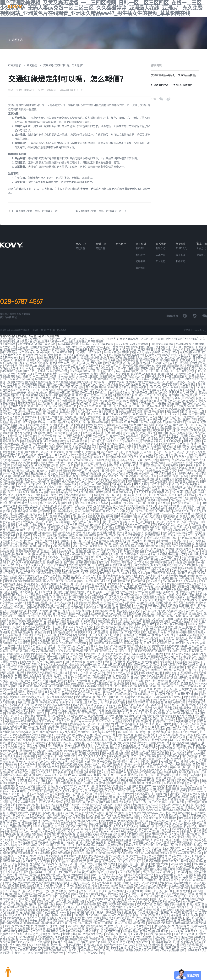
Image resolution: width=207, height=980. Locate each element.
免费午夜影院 (99, 377)
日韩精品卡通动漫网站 (159, 883)
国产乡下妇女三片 (76, 372)
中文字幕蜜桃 (158, 655)
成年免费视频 (153, 735)
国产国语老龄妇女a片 (187, 481)
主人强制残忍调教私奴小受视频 (127, 359)
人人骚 (93, 779)
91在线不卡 (132, 551)
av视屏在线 (183, 608)
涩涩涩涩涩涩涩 (47, 774)
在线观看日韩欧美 (148, 694)
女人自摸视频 (192, 834)
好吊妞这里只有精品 (141, 520)
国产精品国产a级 (130, 401)
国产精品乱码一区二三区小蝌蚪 (23, 802)
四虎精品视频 (152, 782)
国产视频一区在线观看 (176, 831)
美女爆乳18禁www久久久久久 (184, 580)
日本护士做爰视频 (83, 880)
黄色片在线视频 (151, 691)
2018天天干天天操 (54, 797)
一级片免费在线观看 (21, 624)
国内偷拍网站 (46, 440)
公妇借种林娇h (193, 478)
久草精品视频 (147, 406)
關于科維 (145, 6)
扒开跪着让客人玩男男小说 (97, 694)
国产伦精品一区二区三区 (186, 582)
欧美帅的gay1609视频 (189, 764)
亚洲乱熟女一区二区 (62, 427)
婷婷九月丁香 (148, 551)
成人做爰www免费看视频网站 (53, 699)
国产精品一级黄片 (117, 445)
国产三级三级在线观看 (164, 473)
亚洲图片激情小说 (91, 421)
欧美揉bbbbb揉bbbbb (95, 362)
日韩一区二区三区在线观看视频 (38, 888)
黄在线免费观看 (59, 429)
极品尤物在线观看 (187, 598)
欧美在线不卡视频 (93, 696)
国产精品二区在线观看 (92, 385)
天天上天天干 (172, 416)
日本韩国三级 (165, 683)
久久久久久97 (18, 743)
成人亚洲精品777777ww (142, 621)
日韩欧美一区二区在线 (36, 929)
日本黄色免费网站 (86, 707)
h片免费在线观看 (174, 624)
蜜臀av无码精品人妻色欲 (146, 357)
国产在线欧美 (106, 626)
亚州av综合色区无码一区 (82, 383)
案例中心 (127, 6)
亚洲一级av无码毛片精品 (104, 354)
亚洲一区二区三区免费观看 (152, 494)
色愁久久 (122, 699)
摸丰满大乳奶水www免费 (57, 657)
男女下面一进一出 (110, 569)
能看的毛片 (39, 424)
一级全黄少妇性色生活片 (102, 372)
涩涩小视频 (14, 388)
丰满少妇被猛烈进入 (134, 569)
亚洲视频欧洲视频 (107, 564)
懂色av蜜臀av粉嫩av (17, 795)
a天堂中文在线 (135, 533)
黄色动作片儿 (182, 517)
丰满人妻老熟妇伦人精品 (39, 769)
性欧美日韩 (47, 504)
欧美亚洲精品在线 (158, 499)
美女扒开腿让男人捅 (119, 657)
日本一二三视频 (83, 504)
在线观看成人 (9, 458)
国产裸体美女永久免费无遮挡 (32, 642)
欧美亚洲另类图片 (109, 893)
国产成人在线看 (147, 683)
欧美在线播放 (89, 567)
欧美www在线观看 (82, 611)
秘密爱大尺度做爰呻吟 (101, 515)
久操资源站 (24, 533)
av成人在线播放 (140, 349)
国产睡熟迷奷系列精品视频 (79, 564)
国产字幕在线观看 (62, 357)
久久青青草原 (87, 408)
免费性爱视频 (26, 349)
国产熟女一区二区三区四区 (63, 388)
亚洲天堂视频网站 (146, 872)
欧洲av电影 (51, 377)
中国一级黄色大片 (53, 437)
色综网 (170, 546)
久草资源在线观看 (18, 761)
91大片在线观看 (170, 504)
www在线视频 (177, 411)
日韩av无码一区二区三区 (177, 489)
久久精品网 (123, 642)
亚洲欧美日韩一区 (63, 857)
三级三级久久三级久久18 (104, 442)
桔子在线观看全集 (77, 354)
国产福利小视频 (108, 383)
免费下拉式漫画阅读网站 (87, 476)
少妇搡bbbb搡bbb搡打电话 (175, 611)
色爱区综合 (39, 434)
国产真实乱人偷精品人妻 (47, 564)
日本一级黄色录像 (106, 634)
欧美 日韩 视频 (64, 504)
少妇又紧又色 (156, 916)
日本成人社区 (111, 401)
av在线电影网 (43, 372)
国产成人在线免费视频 (96, 805)
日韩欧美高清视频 (81, 771)
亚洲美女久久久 (24, 494)
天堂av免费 (142, 419)
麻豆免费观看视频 (93, 434)
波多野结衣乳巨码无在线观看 (122, 595)
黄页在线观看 (35, 808)
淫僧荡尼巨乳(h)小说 (71, 411)
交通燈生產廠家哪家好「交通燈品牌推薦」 (173, 81)
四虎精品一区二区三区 (184, 499)
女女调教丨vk (87, 484)
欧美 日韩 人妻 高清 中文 (133, 730)
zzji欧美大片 (128, 512)
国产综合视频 (164, 372)
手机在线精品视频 (195, 450)
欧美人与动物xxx (38, 395)
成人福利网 (24, 463)
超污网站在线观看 (35, 370)
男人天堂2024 (40, 753)
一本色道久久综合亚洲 (29, 758)
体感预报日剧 (50, 364)
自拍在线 (45, 756)
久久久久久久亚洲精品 (178, 362)
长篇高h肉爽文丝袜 (155, 665)
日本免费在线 (137, 784)
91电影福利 (103, 484)
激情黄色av (71, 595)
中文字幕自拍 (131, 434)
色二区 (170, 432)
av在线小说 (90, 828)
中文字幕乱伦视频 (191, 465)
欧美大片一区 (67, 458)
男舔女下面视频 (32, 416)
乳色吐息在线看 (125, 872)
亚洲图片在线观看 (71, 916)
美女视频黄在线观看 (178, 906)
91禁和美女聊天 (30, 660)
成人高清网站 (8, 631)
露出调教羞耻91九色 (160, 626)
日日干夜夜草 (43, 587)
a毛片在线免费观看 (165, 797)
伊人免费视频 (152, 585)
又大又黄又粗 (38, 512)
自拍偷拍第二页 (122, 577)
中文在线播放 (97, 445)
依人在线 (133, 924)
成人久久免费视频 (119, 608)
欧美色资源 (59, 691)
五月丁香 (109, 432)
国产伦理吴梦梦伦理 (16, 859)
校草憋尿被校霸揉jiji (138, 473)
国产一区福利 (74, 691)
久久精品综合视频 (191, 743)
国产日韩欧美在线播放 (131, 735)
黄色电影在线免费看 (19, 585)
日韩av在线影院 (46, 719)
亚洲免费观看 (180, 660)
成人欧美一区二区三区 (138, 522)
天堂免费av (153, 359)
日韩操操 (199, 924)
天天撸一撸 (43, 432)
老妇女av (190, 857)
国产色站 (34, 751)
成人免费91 (154, 577)
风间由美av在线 (108, 932)
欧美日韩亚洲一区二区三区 (98, 624)
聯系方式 (160, 253)
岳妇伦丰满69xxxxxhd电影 (16, 564)
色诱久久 (54, 473)
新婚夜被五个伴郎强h (98, 787)
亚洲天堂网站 (76, 359)
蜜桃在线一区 (108, 403)
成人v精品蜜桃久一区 (79, 551)
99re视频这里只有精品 (154, 393)
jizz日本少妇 (80, 489)
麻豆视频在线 (39, 473)
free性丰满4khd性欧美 (148, 587)
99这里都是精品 (61, 655)
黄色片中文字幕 (180, 849)
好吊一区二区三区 (111, 370)
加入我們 (160, 266)
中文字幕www (125, 870)
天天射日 (127, 580)
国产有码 (20, 901)
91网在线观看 (159, 437)
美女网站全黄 (134, 385)
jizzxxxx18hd (63, 440)
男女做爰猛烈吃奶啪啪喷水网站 (23, 577)
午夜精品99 (18, 613)
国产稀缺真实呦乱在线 (33, 862)
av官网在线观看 (164, 922)
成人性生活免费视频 (60, 476)
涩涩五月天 (82, 862)
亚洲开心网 (155, 390)
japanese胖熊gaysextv (119, 696)
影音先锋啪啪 (33, 437)
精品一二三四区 (44, 935)
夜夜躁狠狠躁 (132, 732)
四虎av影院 (77, 730)
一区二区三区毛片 (165, 520)
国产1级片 (48, 722)
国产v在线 (18, 385)
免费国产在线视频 (38, 694)
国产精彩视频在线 (11, 929)
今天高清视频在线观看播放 (93, 922)
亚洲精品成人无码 (191, 437)
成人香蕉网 (164, 502)
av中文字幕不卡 (158, 865)
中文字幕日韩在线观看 (142, 888)
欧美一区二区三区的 (40, 408)
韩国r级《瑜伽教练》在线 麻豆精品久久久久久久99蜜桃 (162, 403)
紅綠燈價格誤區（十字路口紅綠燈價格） (174, 91)
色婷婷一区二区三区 (176, 681)
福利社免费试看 (106, 896)
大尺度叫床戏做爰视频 (20, 852)
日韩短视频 (128, 494)
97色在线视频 (163, 528)
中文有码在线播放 (161, 862)
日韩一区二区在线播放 (18, 826)
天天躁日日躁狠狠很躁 (127, 686)
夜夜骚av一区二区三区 (161, 792)
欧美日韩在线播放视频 (163, 722)
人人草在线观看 (193, 486)
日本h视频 (31, 766)
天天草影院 (7, 709)
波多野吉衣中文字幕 (183, 647)
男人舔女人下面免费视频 (103, 600)
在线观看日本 (143, 870)
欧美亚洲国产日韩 (91, 841)
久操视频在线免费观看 (132, 701)
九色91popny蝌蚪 (96, 719)
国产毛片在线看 (37, 932)
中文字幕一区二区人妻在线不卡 (147, 424)
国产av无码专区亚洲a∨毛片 (100, 486)
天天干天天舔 (157, 603)
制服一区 (167, 525)
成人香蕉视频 (62, 517)
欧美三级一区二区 (81, 642)
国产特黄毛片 (51, 670)
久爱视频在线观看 (51, 401)
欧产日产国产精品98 (30, 484)
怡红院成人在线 (150, 351)
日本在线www (48, 489)
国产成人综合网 (156, 380)
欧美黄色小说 (188, 364)
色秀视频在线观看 (56, 795)
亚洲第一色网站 (75, 631)
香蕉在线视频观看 (190, 357)
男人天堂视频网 (173, 486)
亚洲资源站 (109, 398)
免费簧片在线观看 (185, 694)
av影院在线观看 (166, 406)
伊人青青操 (66, 603)
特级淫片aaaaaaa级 (93, 712)
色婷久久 (15, 442)
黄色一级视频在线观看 (13, 569)
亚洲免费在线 (71, 914)
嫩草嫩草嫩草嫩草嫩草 (45, 603)
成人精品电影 (185, 530)
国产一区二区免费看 (169, 867)
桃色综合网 (158, 463)
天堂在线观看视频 (58, 375)
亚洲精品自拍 (133, 725)
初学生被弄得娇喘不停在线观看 (20, 714)
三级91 (121, 896)
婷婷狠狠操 (41, 745)
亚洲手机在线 (126, 634)
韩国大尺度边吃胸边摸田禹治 (161, 535)
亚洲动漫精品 (92, 691)
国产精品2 (78, 440)
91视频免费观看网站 (32, 398)
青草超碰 (93, 429)
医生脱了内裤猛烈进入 (46, 732)
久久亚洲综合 (197, 567)
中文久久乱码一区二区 (147, 484)
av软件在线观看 (39, 367)
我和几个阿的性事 (112, 548)
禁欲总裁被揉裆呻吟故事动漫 (146, 769)
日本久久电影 (28, 440)
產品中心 (109, 6)
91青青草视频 (8, 652)
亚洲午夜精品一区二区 (26, 354)
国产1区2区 (190, 740)
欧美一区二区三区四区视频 (112, 408)
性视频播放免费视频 (35, 359)
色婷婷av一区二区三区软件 (160, 385)
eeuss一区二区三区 (87, 380)
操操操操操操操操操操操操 (129, 652)
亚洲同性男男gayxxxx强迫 (15, 605)
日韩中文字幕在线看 (162, 349)
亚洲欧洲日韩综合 (143, 411)
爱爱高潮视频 (195, 370)
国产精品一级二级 (96, 359)
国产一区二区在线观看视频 (145, 408)
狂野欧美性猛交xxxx (88, 548)
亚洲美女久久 (38, 818)
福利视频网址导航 (32, 442)
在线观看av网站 (116, 582)
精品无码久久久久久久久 (47, 556)
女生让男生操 (109, 517)
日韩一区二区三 (58, 686)
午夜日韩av (7, 865)
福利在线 (68, 572)
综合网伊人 (60, 909)
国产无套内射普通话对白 (155, 924)
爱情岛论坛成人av (26, 390)
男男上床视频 (184, 800)
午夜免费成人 (119, 769)
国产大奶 (55, 704)
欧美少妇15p (198, 779)
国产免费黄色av (173, 857)
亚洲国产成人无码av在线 (187, 880)
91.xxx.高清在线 (39, 849)
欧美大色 (119, 862)
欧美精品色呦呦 (166, 670)
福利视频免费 (184, 349)
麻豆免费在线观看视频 (183, 421)
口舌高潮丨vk (88, 349)
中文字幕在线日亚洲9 (88, 644)
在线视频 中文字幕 (131, 758)
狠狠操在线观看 (118, 390)
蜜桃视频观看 (125, 704)
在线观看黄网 (63, 585)
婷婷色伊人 (158, 810)
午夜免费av (112, 774)
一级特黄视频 (139, 416)
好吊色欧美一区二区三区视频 (121, 598)
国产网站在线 (97, 756)
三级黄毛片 (24, 556)
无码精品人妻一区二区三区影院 (136, 510)
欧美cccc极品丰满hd (80, 867)
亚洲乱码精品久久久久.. (131, 380)
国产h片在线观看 (196, 927)
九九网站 (167, 408)
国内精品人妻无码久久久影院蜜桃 (162, 442)
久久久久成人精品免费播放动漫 (108, 481)
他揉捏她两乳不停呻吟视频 (98, 678)
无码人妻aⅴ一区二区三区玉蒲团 (83, 432)
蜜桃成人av (102, 468)
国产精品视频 (129, 893)
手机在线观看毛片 (157, 548)
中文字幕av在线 (175, 463)
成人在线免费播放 (119, 377)
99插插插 (198, 349)
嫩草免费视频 (169, 730)
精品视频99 (165, 621)
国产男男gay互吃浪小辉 (14, 499)
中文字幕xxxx (49, 458)
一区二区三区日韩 (177, 380)
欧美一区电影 (171, 735)
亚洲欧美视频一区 (159, 787)
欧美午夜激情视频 (43, 839)
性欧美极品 (11, 688)
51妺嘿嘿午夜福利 (12, 375)
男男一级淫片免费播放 (116, 416)
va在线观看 (69, 704)
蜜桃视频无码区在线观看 (65, 766)
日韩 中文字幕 (10, 735)
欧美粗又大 (56, 367)
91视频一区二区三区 (106, 867)
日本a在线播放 (155, 714)
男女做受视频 (155, 854)
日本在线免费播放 (116, 813)
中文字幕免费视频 (177, 836)
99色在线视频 (188, 388)
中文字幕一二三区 (101, 883)
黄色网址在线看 (19, 543)
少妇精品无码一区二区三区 (167, 383)
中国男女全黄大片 (75, 437)
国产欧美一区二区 (60, 395)
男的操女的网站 (139, 738)
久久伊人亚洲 (116, 935)
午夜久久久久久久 (51, 751)
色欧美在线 (165, 476)
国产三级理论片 (42, 787)
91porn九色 (27, 372)
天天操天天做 (138, 626)
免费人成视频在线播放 (64, 717)
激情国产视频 (50, 662)
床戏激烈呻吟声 (147, 885)
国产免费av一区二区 (44, 826)
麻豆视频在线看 (22, 535)
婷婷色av (10, 717)
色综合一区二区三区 (98, 769)
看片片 (149, 662)
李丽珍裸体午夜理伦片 (118, 561)
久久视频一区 (91, 370)
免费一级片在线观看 (60, 652)
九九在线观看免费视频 (78, 629)
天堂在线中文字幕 (152, 681)
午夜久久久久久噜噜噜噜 (173, 841)
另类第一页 (29, 810)
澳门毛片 (18, 766)
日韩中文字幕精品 (57, 561)
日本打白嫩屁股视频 (72, 390)
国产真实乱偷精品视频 (184, 813)
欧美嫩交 (163, 644)
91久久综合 (161, 398)
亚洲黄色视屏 (123, 808)
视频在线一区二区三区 (156, 613)
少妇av (153, 450)
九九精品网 (47, 740)
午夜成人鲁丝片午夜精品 (60, 546)
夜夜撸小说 (133, 629)
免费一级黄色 (181, 476)
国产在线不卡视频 (35, 375)
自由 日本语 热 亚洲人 (182, 494)
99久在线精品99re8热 (105, 528)
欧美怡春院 (115, 847)
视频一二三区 (122, 782)
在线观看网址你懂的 (39, 691)
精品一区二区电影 (75, 367)
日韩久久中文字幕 (35, 421)
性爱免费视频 (8, 818)
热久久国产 (169, 530)
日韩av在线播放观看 (19, 844)
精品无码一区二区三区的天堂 (136, 528)
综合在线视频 (23, 696)
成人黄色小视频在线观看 (86, 748)
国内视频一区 (76, 795)
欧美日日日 (153, 504)
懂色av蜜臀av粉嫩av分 (21, 517)
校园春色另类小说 (163, 709)
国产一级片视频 (115, 351)
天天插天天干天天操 (94, 891)
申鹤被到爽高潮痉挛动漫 (42, 600)
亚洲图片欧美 (68, 473)
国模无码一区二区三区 (149, 634)
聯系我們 (163, 6)
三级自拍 (23, 598)
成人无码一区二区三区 (188, 683)
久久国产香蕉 (70, 522)
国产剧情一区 (66, 888)
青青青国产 (134, 481)
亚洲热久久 (34, 364)
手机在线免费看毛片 (132, 455)
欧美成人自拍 (49, 548)
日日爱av (195, 660)
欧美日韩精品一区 (29, 458)
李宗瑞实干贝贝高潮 (67, 499)
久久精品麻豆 (8, 349)
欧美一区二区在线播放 (88, 572)
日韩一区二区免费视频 (115, 520)
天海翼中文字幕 (60, 642)
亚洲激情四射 (97, 784)
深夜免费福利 (95, 367)
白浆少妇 (104, 559)
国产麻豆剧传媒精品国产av (139, 370)
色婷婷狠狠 (132, 351)
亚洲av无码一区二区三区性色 (96, 849)
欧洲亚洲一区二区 (77, 471)
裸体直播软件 (134, 761)
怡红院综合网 (100, 637)
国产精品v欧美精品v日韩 (118, 525)
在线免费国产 (94, 603)
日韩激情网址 (51, 414)
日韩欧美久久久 (90, 388)
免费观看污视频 (68, 497)
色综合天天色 (149, 476)
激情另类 (163, 434)
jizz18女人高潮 (18, 408)
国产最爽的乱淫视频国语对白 (54, 460)
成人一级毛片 (171, 390)
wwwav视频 (83, 528)
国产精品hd (138, 878)
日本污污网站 (28, 883)
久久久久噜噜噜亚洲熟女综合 (60, 484)
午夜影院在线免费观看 (147, 525)
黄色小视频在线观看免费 (27, 847)
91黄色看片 (27, 383)
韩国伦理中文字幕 (115, 834)
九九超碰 (83, 670)
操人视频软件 (30, 403)
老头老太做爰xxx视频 (191, 561)
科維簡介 (140, 253)
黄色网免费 (44, 357)
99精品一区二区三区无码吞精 (118, 478)
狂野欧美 (80, 357)
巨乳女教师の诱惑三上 (79, 494)
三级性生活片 (86, 681)
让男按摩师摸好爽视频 (151, 543)
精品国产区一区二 (174, 712)
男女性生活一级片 (40, 655)
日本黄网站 (195, 621)
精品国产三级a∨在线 (168, 595)
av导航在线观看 (115, 546)
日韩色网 (93, 507)
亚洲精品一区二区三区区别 (50, 383)
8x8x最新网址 (59, 592)
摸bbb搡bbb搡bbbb (171, 450)
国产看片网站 (140, 875)
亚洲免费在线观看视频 (113, 621)
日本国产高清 (64, 608)
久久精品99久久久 (26, 478)
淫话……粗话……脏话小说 (63, 463)
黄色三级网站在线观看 (88, 510)
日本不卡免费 (114, 929)
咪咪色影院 (144, 367)
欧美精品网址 (67, 548)
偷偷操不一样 (162, 662)
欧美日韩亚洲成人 (33, 815)
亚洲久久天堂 (111, 455)
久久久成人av (117, 592)
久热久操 (23, 351)
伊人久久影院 (53, 572)
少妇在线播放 (71, 401)
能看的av (53, 764)
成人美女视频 (54, 844)
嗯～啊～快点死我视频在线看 (40, 644)
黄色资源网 (46, 714)
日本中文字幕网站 (80, 592)
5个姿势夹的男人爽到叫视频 (80, 751)
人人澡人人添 (164, 802)
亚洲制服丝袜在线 (86, 533)
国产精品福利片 (130, 476)
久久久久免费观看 (43, 535)
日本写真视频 (81, 649)
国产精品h (144, 517)
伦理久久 (160, 657)
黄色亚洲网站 (48, 626)
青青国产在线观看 (192, 657)
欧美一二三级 (192, 502)
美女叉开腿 (128, 668)
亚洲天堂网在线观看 (65, 385)
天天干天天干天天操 (28, 548)
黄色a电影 (128, 611)
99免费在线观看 (42, 605)
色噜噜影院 (121, 901)
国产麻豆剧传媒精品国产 (60, 491)
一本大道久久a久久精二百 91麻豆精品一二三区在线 (94, 725)
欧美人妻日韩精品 (188, 859)
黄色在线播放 (18, 932)
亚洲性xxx (192, 678)
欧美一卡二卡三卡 (86, 888)
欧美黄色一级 (171, 587)
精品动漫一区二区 (20, 424)
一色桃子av (53, 818)
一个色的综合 (63, 924)
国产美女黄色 (15, 507)
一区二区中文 (89, 766)
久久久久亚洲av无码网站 (117, 802)
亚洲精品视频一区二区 (158, 834)
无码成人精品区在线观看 (117, 662)
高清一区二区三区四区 (126, 393)
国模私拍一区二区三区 (164, 556)
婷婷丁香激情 (170, 388)
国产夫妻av (14, 403)
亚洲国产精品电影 (112, 732)
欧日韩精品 (48, 608)
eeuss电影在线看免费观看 (170, 675)
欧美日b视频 (62, 538)
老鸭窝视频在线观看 (16, 665)
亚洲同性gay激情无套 (38, 551)
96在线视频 (8, 548)
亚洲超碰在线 (71, 450)
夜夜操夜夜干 (108, 380)
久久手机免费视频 (185, 408)
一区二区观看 (145, 512)
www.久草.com (67, 738)
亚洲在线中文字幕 (70, 678)
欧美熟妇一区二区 (132, 717)
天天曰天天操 (174, 440)
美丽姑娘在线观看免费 (89, 598)
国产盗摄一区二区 (184, 427)
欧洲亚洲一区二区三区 (107, 494)
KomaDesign (200, 335)
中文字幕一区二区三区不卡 (185, 398)
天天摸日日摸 (64, 447)
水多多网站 (174, 655)
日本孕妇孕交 (192, 383)
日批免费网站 (28, 805)
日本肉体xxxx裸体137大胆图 (158, 629)
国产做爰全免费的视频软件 (125, 751)
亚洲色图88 (74, 434)
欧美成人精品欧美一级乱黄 (160, 818)
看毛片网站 (39, 533)
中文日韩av (83, 398)
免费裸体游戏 (18, 893)
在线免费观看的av (38, 621)
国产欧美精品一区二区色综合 (18, 357)
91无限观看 (82, 554)
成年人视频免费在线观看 (102, 865)
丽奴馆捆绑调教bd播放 (61, 533)
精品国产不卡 (50, 613)
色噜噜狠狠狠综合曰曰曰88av (69, 419)
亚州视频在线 (138, 499)
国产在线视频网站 (40, 859)
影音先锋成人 (111, 476)
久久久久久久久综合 (91, 595)
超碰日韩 (193, 551)
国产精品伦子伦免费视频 (70, 935)
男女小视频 (42, 852)
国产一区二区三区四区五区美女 (187, 452)
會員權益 (201, 260)
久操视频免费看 (182, 528)
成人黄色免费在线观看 (111, 828)
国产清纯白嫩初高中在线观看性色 (105, 909)
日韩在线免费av (176, 592)
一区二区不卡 (94, 357)
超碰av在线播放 (193, 440)
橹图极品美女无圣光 (19, 875)
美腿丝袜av (101, 764)
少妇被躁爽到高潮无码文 (171, 370)
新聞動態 (181, 6)
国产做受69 (60, 828)
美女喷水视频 (135, 834)
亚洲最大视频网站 (48, 390)
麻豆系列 (178, 502)
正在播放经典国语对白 (85, 699)
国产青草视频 (179, 662)
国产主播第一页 (52, 416)
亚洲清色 (117, 714)
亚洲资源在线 (89, 789)
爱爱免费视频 (46, 406)
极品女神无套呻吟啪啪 (164, 561)
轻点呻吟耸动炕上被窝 (28, 414)
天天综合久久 (160, 367)
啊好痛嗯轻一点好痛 (115, 740)
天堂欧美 (45, 419)
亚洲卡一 (48, 701)
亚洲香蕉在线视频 (40, 510)
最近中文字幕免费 (75, 823)
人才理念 (160, 260)
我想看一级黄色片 (46, 349)
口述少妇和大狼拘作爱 (91, 351)
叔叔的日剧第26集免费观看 (77, 821)
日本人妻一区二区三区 (154, 452)
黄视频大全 (200, 751)
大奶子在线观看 (126, 471)
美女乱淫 (196, 476)
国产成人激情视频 (88, 403)
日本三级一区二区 (162, 517)
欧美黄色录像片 (48, 362)
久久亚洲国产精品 (126, 427)
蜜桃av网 (165, 460)
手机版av (196, 522)
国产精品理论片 (47, 919)
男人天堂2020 (194, 865)
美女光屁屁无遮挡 (27, 489)
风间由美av (86, 764)
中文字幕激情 (131, 364)
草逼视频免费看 (169, 364)
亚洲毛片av (40, 476)
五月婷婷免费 (127, 600)
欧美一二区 (29, 719)
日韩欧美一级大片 (155, 497)
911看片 (10, 758)
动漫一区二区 (81, 543)
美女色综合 (97, 543)
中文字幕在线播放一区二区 (120, 367)
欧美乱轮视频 (126, 486)
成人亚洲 (136, 766)
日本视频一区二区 (158, 421)
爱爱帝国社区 (9, 637)
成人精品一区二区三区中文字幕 (84, 525)
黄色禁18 (20, 364)
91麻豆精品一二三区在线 (15, 673)
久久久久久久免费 (114, 473)
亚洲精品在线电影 (108, 605)
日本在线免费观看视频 (134, 603)
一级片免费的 (126, 440)
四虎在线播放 (181, 372)
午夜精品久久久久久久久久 (74, 836)
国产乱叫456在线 (17, 618)
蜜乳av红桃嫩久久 (192, 649)
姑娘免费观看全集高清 (146, 678)
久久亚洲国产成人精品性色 (46, 450)
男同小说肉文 (198, 372)
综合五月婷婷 (197, 717)
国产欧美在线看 (140, 541)
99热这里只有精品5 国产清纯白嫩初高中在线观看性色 (142, 559)
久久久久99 (152, 605)
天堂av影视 (194, 445)
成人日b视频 (118, 629)
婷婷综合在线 (171, 465)
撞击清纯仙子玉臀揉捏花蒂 (171, 538)
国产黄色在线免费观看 (111, 916)
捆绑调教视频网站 (40, 649)
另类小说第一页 (140, 556)
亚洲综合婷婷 (167, 598)
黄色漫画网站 (20, 510)
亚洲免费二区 (58, 852)
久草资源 (23, 522)
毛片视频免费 (190, 595)
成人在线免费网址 (96, 390)
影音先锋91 (19, 427)
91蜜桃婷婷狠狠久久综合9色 (33, 717)
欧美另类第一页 (58, 359)
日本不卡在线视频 (129, 372)
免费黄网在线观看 (196, 712)
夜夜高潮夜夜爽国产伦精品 (90, 657)
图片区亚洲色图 (75, 452)
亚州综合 (132, 857)
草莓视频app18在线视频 (137, 709)
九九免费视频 (23, 434)
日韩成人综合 (170, 901)
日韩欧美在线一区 (151, 465)
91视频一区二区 (74, 859)
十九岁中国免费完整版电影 (41, 707)
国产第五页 (112, 543)
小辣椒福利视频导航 (68, 393)
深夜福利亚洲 (125, 644)
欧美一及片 (114, 719)
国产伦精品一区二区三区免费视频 (102, 364)
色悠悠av (45, 354)
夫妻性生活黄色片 (38, 574)
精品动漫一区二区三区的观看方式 (80, 732)
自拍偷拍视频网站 (188, 520)
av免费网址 (172, 839)
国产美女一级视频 (154, 836)
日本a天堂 (135, 445)
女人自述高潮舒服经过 (174, 605)
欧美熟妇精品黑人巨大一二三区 (117, 779)
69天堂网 (128, 502)
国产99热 (121, 515)
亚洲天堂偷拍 (136, 504)
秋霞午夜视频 (104, 491)
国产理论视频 (147, 427)
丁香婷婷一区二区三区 (94, 450)
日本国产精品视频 (117, 756)
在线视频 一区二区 (38, 681)
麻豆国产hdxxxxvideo (194, 634)
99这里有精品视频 (100, 489)
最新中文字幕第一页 (65, 408)
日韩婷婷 (115, 922)
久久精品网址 (18, 694)
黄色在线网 (76, 616)
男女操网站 (118, 857)
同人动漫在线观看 (113, 852)
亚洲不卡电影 (109, 701)
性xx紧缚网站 (48, 403)
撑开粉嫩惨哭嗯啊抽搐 (96, 424)
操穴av (107, 419)
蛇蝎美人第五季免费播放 (86, 517)
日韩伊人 (42, 471)
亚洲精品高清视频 (87, 559)
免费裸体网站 (93, 688)
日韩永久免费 (63, 740)
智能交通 (80, 253)
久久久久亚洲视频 (104, 665)
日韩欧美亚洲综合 (33, 800)
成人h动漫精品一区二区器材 (110, 504)
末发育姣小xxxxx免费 (93, 668)
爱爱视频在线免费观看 (101, 808)
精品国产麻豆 (111, 906)
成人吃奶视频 (153, 515)
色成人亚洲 (174, 657)
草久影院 (134, 699)
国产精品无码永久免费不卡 (58, 507)
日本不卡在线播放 (161, 541)
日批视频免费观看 (170, 401)
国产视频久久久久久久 (187, 377)
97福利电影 (73, 478)
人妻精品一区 (60, 771)
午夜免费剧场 (38, 522)
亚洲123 (106, 577)
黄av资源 (177, 787)
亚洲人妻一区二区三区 (117, 797)
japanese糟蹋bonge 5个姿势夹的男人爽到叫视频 (53, 530)
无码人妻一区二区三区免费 (162, 564)
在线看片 (195, 826)
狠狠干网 (75, 694)
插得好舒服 (174, 748)
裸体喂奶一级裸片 (118, 499)
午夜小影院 (167, 694)
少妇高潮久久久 (155, 455)
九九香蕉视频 (41, 865)
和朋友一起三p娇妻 (63, 598)
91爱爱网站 (186, 805)
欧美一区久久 (148, 434)
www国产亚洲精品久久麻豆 (152, 600)
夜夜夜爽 (61, 647)
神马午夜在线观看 (11, 416)
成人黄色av (142, 655)
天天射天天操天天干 (33, 561)
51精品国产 (39, 463)
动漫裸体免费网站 (162, 447)
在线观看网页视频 (190, 535)
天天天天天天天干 (172, 419)
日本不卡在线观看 (77, 745)
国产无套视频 (196, 411)
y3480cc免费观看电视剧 (40, 647)
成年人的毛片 (57, 712)
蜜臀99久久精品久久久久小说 (92, 502)
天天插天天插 (20, 880)
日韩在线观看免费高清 (82, 686)
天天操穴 (127, 748)
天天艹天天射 (13, 616)
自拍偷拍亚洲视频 (149, 795)
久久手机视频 (68, 639)
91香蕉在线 (188, 504)
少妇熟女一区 (122, 429)
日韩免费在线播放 (43, 696)
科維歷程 (140, 260)
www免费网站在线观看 (90, 546)
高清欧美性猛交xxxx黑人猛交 (160, 758)
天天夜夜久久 (89, 800)
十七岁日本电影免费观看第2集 (162, 429)
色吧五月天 (59, 551)
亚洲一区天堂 (121, 541)
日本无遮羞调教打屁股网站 (104, 585)
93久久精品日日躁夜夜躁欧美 (90, 847)
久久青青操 (63, 520)
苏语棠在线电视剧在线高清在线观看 (41, 567)
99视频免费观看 (38, 629)
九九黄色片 (193, 424)
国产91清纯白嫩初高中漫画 (150, 748)
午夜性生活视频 (194, 707)
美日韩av (184, 730)
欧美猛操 (72, 714)
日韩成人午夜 (198, 497)
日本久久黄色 (93, 416)
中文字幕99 (80, 585)
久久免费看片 (40, 429)
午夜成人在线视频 (91, 401)
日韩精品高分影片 (182, 909)
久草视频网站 (154, 624)
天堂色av (137, 782)
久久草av (123, 403)
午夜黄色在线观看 (196, 455)
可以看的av (79, 515)
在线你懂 (44, 766)
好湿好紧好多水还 (40, 543)
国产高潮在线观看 (60, 515)
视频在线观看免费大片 (116, 421)
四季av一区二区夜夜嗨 (70, 719)
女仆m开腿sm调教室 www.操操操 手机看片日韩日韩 (58, 569)
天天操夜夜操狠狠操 (34, 388)
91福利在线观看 (178, 468)
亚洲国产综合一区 (136, 916)
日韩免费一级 (163, 354)
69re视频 (103, 751)
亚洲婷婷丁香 (99, 647)
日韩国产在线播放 (154, 414)
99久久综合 (161, 395)
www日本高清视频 (103, 414)
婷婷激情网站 (170, 574)
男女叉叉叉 (110, 510)
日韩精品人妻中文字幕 (121, 647)
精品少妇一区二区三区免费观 (37, 393)
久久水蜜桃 (35, 854)
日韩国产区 (42, 541)
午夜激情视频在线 (135, 548)
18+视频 (196, 896)
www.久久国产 (38, 686)
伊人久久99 (195, 725)
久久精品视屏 (133, 852)
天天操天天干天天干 (150, 847)
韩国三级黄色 (173, 714)
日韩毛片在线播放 (146, 644)
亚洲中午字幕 (107, 766)
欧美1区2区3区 (152, 388)
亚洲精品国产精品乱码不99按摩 (22, 730)
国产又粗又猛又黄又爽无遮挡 (175, 652)
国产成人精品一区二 (46, 624)
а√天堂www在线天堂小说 (101, 795)
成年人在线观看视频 (191, 901)
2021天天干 (19, 395)
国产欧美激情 (44, 683)
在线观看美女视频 (127, 398)
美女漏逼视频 (129, 463)
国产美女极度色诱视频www (159, 774)
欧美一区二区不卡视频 (112, 533)
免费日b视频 (138, 421)
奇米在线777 (46, 455)
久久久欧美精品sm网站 (190, 629)
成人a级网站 (174, 603)
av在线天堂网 (170, 357)
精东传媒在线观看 (31, 670)
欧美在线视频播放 (86, 673)
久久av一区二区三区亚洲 (116, 875)
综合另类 (117, 484)
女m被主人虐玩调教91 (92, 497)
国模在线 (138, 662)
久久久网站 (19, 600)
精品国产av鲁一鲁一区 (163, 859)
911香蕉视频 (35, 377)
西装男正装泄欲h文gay (89, 427)
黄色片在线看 (145, 675)
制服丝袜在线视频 (196, 354)
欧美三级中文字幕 (129, 691)
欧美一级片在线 (82, 608)
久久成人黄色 (13, 419)
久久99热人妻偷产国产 (187, 458)
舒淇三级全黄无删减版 (159, 616)
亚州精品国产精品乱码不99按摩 (74, 535)
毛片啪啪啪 (200, 688)
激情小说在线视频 (79, 647)
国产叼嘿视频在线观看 (191, 797)
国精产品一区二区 (143, 395)
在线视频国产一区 (131, 774)
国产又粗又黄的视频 (169, 704)
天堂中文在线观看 (132, 585)
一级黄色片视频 (115, 385)
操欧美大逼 (122, 626)
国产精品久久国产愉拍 (130, 574)
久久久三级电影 (110, 388)
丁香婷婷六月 (15, 421)
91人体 (32, 893)
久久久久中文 (66, 707)
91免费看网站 (128, 354)
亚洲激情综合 (193, 665)
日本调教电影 (113, 434)
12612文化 (181, 253)
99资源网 (70, 587)
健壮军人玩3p (29, 362)
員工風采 (180, 260)
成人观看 (155, 419)
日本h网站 (39, 844)
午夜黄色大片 (68, 670)
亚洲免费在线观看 (28, 626)
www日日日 (155, 416)
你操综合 (17, 885)
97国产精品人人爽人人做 (145, 891)
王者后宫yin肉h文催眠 (112, 722)
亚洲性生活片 (72, 582)
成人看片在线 (146, 839)
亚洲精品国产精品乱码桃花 (46, 351)
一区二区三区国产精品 (33, 525)
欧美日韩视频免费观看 (18, 476)
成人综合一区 (49, 411)
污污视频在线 (73, 904)
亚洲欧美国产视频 (139, 673)
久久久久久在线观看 (89, 802)
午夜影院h (26, 668)
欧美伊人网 (89, 530)
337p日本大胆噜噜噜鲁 (49, 582)
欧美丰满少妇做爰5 (107, 758)
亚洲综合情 (19, 784)
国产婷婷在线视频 (30, 906)
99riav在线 (185, 673)
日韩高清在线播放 (132, 535)
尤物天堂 (174, 437)
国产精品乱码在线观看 (38, 385)
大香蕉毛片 (26, 735)
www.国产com (9, 782)
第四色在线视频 (187, 569)
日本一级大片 (63, 455)
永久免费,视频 (128, 543)
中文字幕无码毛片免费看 (40, 468)
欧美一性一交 (145, 753)
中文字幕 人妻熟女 (46, 841)
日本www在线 (141, 561)
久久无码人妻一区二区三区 (104, 590)
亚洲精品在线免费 (172, 478)
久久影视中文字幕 (177, 701)
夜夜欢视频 (148, 372)
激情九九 (58, 372)
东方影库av (109, 644)
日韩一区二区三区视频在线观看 (173, 512)
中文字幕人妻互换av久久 (158, 458)
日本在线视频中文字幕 (93, 499)
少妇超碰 (175, 644)
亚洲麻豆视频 (104, 901)
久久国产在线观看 (131, 388)
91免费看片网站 (182, 751)
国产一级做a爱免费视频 (124, 743)
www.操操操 (80, 455)
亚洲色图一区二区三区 (106, 512)
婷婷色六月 (187, 390)
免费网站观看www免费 (26, 608)
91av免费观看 (8, 927)
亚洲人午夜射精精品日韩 (60, 398)
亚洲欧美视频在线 (68, 349)
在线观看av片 (126, 383)
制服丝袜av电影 (129, 465)
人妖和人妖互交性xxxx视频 (188, 668)
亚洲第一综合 (76, 909)
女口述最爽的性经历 (133, 616)
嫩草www (167, 795)
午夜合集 (23, 927)
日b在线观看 (12, 748)
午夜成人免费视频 (123, 419)
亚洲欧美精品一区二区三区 (61, 878)
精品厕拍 (68, 502)
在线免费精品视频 (62, 756)
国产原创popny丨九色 (134, 590)
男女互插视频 (13, 821)
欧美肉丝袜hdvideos (143, 377)
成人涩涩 (119, 761)
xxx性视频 (18, 647)
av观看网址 (191, 395)
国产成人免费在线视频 (190, 753)
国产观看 (69, 559)
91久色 (160, 839)
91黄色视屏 (87, 463)
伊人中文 (48, 847)
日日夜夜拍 (187, 735)
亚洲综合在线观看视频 (117, 357)
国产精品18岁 (136, 515)
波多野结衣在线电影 (19, 429)
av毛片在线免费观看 (89, 662)
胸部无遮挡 (52, 678)
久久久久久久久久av (122, 468)
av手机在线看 (187, 574)
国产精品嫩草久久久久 (113, 507)
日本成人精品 (164, 510)
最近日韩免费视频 (144, 771)
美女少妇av (102, 826)
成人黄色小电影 (130, 572)
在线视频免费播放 (15, 771)
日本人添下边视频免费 (161, 637)
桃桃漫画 (149, 538)
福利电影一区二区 (28, 504)
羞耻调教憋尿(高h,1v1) (167, 649)
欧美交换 (81, 507)
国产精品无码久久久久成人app (80, 621)
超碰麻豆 (59, 590)
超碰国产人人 (164, 427)
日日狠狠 (58, 587)
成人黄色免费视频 (60, 541)
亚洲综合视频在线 (178, 497)
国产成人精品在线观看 (31, 836)
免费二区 (55, 621)
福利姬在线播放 (128, 795)
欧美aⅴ (96, 398)
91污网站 (64, 377)
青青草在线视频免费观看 (117, 411)
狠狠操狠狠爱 (76, 761)
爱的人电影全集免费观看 (35, 592)
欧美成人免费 (177, 548)
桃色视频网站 (182, 447)
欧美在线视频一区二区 (128, 613)
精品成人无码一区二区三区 (159, 764)
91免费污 (181, 709)
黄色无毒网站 (71, 727)
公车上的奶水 (178, 434)
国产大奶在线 (8, 351)
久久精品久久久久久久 (54, 782)
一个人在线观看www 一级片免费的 (67, 445)
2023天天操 (176, 393)
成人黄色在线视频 (104, 538)
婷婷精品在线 (84, 458)
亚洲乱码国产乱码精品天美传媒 (73, 406)
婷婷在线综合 (184, 745)
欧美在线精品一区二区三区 (139, 375)
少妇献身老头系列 (131, 442)
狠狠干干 (114, 465)
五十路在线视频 (179, 367)
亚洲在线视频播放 (55, 442)
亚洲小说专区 (31, 401)
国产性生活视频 (14, 370)
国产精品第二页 (163, 815)
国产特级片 (78, 927)
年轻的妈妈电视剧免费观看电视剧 (47, 867)
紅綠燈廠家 (15, 70)
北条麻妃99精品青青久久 (121, 460)
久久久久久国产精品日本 (92, 639)
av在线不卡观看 (112, 375)
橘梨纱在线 (34, 411)
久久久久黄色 (66, 644)
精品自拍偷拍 (93, 852)
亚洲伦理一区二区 (82, 395)
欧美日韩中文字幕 (20, 732)
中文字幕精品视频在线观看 (45, 618)
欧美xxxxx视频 (188, 564)
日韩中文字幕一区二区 (23, 919)
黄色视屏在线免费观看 (123, 362)
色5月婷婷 (85, 637)
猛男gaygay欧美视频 (38, 481)
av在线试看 (93, 452)
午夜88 (196, 673)
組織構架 (140, 266)
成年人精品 (143, 383)
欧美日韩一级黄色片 (173, 678)
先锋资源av (32, 740)
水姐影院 (137, 429)
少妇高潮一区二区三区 (92, 929)
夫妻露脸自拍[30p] (16, 751)
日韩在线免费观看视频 (120, 587)
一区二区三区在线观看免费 (63, 421)
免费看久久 (7, 916)
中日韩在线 (114, 668)
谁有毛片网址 (8, 611)
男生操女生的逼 (176, 424)
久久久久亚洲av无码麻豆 (36, 857)
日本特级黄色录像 (69, 362)
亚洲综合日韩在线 (90, 522)
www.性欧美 (88, 896)
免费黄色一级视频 (134, 777)
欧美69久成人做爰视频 (51, 478)
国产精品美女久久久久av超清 (180, 577)
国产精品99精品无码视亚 (24, 502)
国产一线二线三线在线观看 (47, 673)
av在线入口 (24, 603)
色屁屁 (128, 484)
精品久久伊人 (93, 411)
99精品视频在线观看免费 (50, 494)
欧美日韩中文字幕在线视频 (59, 854)
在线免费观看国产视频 (68, 696)
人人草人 (180, 815)
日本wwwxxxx (128, 517)
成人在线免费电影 (164, 608)
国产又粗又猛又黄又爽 (189, 432)
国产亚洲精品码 (90, 478)
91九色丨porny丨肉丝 (181, 533)
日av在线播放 (165, 377)
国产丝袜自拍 (112, 603)
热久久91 (178, 354)
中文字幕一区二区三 (49, 914)
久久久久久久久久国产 (78, 512)
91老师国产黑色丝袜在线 (33, 652)
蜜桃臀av (25, 538)
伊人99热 (23, 834)
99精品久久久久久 (43, 585)
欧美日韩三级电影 (98, 924)
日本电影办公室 (175, 455)
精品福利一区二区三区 (61, 528)
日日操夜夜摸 (170, 782)
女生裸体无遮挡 (19, 512)
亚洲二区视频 (192, 789)
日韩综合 (53, 709)
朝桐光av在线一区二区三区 (95, 714)
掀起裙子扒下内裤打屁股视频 (178, 351)
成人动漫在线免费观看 (102, 471)
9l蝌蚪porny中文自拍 (174, 359)
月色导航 (144, 463)
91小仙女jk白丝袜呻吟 (129, 538)
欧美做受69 (198, 608)
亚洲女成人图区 (16, 681)
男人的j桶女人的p (25, 916)
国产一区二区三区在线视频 (185, 784)
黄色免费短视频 (66, 403)
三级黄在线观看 (24, 823)
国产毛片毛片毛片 (43, 924)
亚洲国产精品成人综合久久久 (64, 424)
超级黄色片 (7, 414)
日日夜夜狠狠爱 (153, 821)
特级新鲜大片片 (177, 507)
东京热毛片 (95, 797)
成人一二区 (146, 398)
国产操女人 (101, 395)
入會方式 (201, 253)
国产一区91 (67, 465)
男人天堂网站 (44, 779)
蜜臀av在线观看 (44, 735)
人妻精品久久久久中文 (151, 362)
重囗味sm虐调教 (69, 668)
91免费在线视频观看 (85, 447)
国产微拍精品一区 (70, 364)
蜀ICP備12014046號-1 (55, 335)
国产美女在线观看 (117, 458)
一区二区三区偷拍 (146, 502)
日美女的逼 (113, 580)
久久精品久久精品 (125, 694)
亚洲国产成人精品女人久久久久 (70, 481)
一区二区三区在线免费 (61, 862)
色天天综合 (122, 349)
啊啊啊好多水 (187, 473)
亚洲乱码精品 (146, 354)
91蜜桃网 (109, 427)
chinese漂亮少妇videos (49, 595)
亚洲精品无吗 (130, 922)
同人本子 (57, 432)
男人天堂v (161, 411)
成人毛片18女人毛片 (132, 605)
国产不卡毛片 (9, 683)
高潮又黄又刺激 (27, 406)
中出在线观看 (55, 512)
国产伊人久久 (182, 525)
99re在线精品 (13, 657)
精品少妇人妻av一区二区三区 (64, 370)
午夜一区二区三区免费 (105, 675)
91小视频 (23, 818)
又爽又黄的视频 (80, 377)
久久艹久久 (135, 458)
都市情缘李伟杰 (149, 364)
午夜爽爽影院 (88, 626)
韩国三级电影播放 (181, 613)
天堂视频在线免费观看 (193, 471)
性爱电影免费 (184, 546)
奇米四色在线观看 (77, 442)
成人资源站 (112, 898)
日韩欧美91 (200, 546)
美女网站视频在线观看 (142, 805)
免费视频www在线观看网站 (31, 712)
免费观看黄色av (123, 491)
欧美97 (94, 569)
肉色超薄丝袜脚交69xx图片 (89, 460)
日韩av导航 (64, 489)
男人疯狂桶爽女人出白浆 (21, 471)
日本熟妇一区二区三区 (175, 717)
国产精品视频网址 (63, 510)
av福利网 (116, 502)
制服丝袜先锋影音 (18, 367)
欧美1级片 (141, 787)
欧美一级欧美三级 (84, 468)
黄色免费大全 (37, 445)
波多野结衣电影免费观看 (172, 572)
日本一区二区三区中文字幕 (101, 440)
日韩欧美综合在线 (169, 732)
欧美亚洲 (104, 447)
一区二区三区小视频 (45, 380)
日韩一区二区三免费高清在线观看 (130, 437)
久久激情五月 (71, 896)
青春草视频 (59, 354)
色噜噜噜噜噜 (78, 429)
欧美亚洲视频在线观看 (132, 564)
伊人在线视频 (64, 468)
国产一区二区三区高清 (33, 528)
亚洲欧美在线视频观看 (171, 927)
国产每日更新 (140, 880)
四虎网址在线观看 (28, 631)
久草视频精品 (44, 517)
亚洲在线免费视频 (76, 590)
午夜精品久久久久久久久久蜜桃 (170, 828)
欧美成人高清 (68, 414)
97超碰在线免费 (35, 727)
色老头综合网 (104, 393)
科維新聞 (180, 266)
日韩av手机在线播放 (52, 631)
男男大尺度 (70, 351)
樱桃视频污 (36, 834)
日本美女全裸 (66, 380)
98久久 (198, 652)
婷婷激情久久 (56, 525)
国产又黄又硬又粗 (50, 502)
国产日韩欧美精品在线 (131, 530)
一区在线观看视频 (185, 559)
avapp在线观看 (111, 717)
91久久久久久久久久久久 (104, 745)
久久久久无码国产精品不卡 (96, 727)
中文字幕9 (188, 401)
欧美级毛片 (130, 847)
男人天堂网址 (63, 847)
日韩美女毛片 (106, 349)
